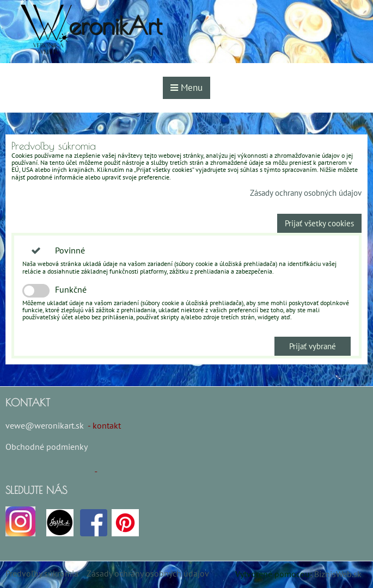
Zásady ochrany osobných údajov (306, 193)
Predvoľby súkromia (42, 573)
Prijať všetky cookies (319, 223)
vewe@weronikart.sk (45, 425)
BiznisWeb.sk (338, 574)
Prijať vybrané (313, 346)
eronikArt (115, 25)
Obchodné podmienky (46, 447)
